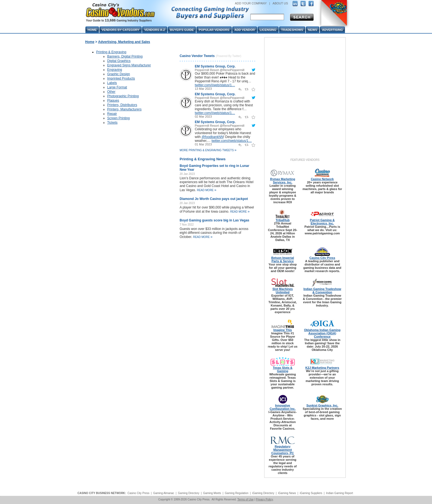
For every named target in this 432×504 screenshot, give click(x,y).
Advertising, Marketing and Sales (124, 42)
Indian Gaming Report (339, 493)
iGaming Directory (263, 493)
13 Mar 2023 (203, 89)
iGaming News (287, 493)
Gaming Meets (212, 493)
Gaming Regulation (237, 493)
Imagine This (283, 330)
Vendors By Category (121, 30)
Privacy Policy (264, 499)
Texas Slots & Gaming (283, 369)
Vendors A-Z (155, 30)
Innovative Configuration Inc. (283, 407)
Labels (112, 83)
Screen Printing (118, 118)
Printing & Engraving (111, 52)
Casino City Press (322, 258)
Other (111, 92)
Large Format (117, 87)
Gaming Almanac (164, 493)
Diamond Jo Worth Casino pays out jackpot (214, 199)
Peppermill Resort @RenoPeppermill (220, 70)
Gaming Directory (189, 493)
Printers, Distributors (122, 105)
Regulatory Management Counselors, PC (283, 450)
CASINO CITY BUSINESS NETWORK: (102, 493)
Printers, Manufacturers (124, 109)
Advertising (332, 30)
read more (207, 190)
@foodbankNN (213, 137)
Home (90, 42)
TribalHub (283, 220)
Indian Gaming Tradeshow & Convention (322, 291)
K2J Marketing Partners (322, 368)
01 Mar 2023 (203, 144)
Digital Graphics (119, 61)
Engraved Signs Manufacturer (129, 65)
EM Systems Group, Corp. (215, 66)
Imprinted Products (121, 78)
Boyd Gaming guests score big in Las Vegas (214, 220)
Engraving (115, 70)
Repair (112, 114)
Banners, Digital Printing (125, 56)
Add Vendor (245, 30)
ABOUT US (280, 3)
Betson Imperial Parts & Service (283, 259)
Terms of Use (245, 499)
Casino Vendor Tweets (197, 56)
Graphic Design (119, 74)
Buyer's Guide (182, 30)
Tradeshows (292, 30)
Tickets (112, 123)
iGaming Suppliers (311, 493)
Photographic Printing (123, 96)
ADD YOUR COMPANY (251, 3)
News (313, 30)
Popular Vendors (214, 30)
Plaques (113, 101)
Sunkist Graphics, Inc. (322, 405)
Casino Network (322, 179)
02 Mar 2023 (203, 116)
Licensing (268, 30)
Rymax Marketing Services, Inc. (283, 181)
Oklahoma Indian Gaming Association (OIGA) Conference (322, 333)
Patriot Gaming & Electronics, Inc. (322, 222)
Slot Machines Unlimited (283, 291)
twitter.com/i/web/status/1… (215, 85)
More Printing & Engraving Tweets (208, 150)
